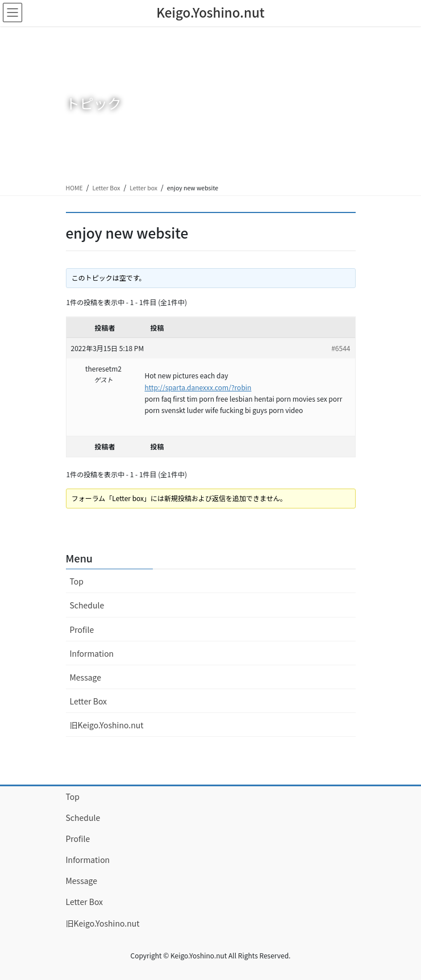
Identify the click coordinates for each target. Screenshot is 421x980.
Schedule (87, 605)
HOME (74, 188)
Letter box (143, 188)
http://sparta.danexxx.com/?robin (198, 387)
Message (86, 677)
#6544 (341, 348)
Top (77, 581)
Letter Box (106, 188)
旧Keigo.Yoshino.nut (107, 725)
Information (92, 653)
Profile (82, 629)
